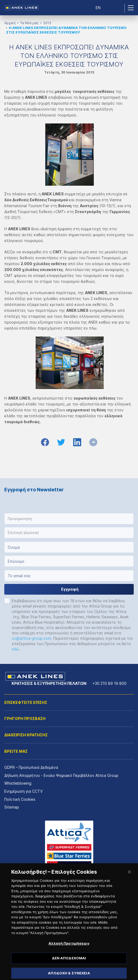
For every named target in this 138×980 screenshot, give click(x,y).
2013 (47, 23)
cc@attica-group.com (31, 638)
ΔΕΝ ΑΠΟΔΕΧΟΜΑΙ (69, 964)
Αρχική (10, 23)
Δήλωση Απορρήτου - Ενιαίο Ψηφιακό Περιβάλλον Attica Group (61, 775)
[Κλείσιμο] (129, 878)
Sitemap (12, 807)
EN (98, 8)
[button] (69, 519)
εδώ (15, 649)
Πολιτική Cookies (20, 799)
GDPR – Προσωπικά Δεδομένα (31, 767)
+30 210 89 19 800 (109, 683)
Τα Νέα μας (29, 23)
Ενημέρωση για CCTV (23, 791)
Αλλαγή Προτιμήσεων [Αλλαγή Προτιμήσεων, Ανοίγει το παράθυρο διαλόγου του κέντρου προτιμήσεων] (69, 950)
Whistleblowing (18, 783)
